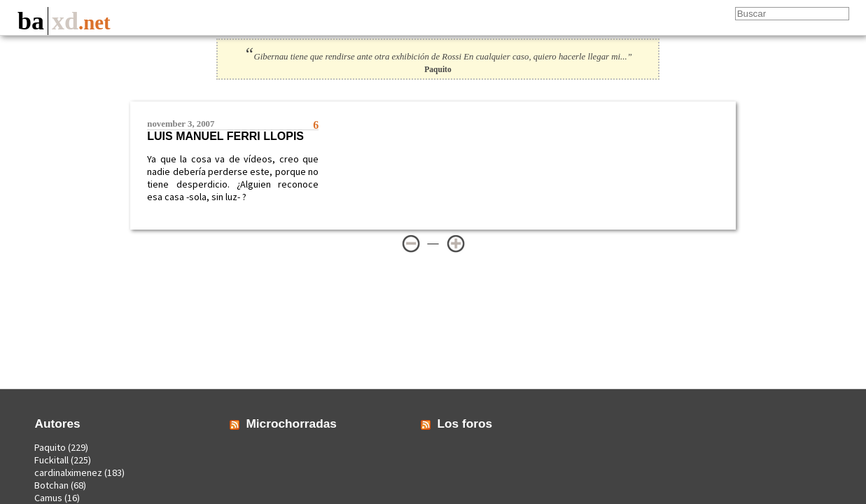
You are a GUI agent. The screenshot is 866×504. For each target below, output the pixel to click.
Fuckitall (51, 460)
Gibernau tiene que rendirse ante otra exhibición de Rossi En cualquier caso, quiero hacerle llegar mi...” (438, 57)
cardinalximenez (68, 472)
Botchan (51, 485)
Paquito (50, 447)
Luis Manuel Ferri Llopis (225, 136)
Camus (48, 498)
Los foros (465, 423)
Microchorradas (291, 423)
